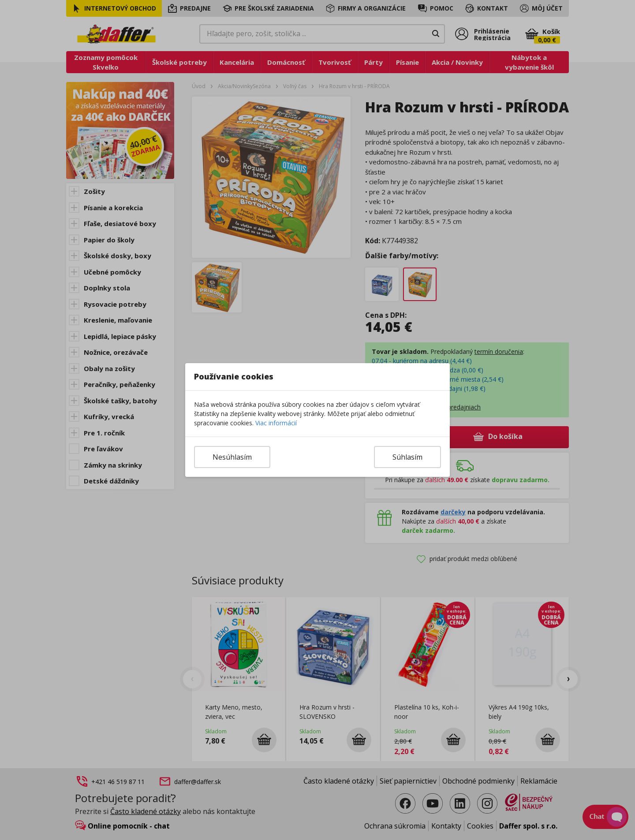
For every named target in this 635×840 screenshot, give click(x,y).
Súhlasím (407, 457)
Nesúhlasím (232, 457)
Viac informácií (276, 423)
